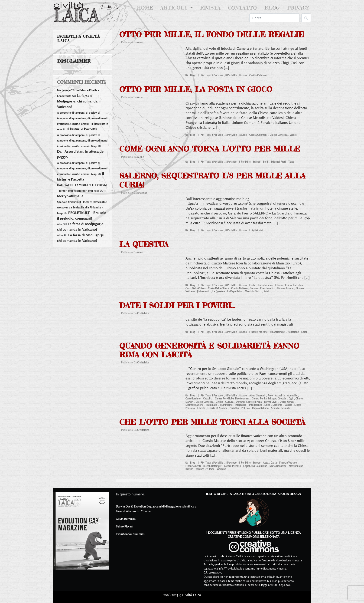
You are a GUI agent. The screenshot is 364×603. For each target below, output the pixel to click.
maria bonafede (278, 466)
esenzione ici (267, 288)
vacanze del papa (205, 469)
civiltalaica (143, 313)
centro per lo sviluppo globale (269, 399)
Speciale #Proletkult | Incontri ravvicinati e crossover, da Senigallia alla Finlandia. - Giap (82, 207)
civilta (219, 402)
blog (193, 75)
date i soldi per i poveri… (177, 305)
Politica (245, 408)
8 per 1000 (217, 75)
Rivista (210, 8)
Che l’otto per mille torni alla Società (212, 422)
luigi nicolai (256, 230)
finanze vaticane (258, 332)
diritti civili (271, 402)
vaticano (221, 469)
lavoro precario (232, 466)
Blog (272, 8)
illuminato (211, 405)
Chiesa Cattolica (279, 135)
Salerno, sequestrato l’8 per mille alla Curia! (212, 180)
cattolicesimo (265, 285)
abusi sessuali (257, 395)
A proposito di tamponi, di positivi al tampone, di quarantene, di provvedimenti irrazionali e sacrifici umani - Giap (82, 140)
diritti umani (287, 402)
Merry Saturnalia (70, 196)
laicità (288, 405)
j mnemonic (203, 291)
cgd (291, 399)
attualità (280, 395)
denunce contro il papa (249, 402)
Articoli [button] (175, 8)
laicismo (277, 405)
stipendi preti (278, 162)
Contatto (242, 8)
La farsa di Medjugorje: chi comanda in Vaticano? (79, 101)
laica (267, 405)
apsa (266, 463)
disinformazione (194, 405)
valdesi (294, 135)
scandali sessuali (280, 408)
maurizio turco (253, 291)
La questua (144, 244)
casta (252, 285)
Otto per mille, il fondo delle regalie (212, 35)
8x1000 (243, 75)
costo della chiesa (218, 288)
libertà (201, 408)
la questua (219, 291)
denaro (254, 288)
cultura (229, 402)
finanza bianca (285, 288)
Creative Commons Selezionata (254, 536)
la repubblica (235, 291)
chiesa (279, 285)
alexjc (140, 42)
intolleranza (255, 405)
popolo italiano (260, 408)
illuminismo (226, 405)
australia (292, 395)
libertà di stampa (217, 408)
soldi (266, 162)
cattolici (208, 399)
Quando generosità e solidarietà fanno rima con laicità (209, 350)
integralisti (241, 405)
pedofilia (234, 408)
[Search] (274, 18)
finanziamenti (278, 332)
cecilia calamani (258, 75)
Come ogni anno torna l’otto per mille (210, 149)
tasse (291, 162)
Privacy (298, 8)
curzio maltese (239, 288)
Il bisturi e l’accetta (82, 129)
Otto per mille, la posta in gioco (196, 89)
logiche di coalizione (255, 466)
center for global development (232, 399)
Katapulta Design (287, 494)
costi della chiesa (195, 288)
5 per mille (217, 162)
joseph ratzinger (212, 466)
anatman (142, 193)
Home (146, 7)
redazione (293, 332)
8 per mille (231, 75)
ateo (270, 395)
